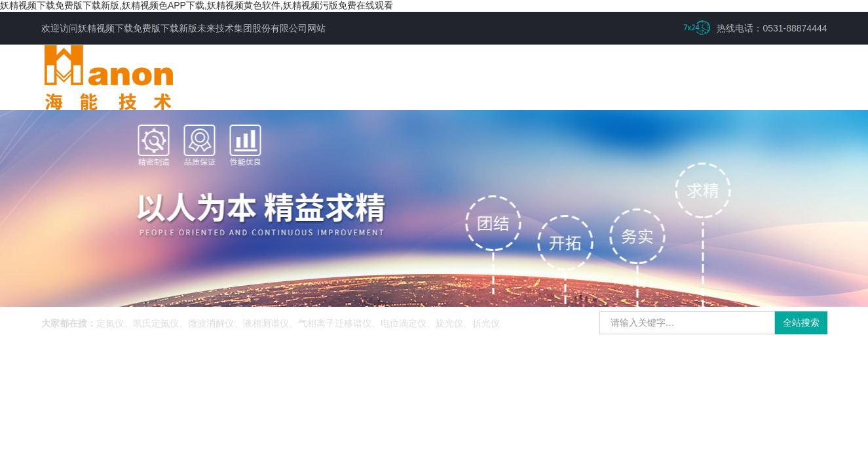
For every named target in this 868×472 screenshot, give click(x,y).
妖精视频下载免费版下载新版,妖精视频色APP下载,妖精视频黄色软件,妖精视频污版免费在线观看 (197, 5)
